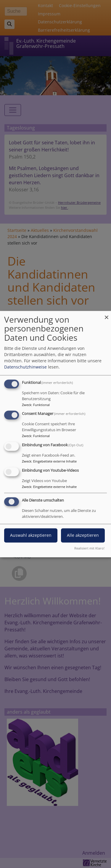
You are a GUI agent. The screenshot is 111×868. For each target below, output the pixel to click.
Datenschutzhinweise (25, 367)
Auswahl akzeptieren (31, 535)
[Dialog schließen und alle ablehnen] (107, 315)
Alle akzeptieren (83, 535)
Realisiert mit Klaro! (89, 548)
